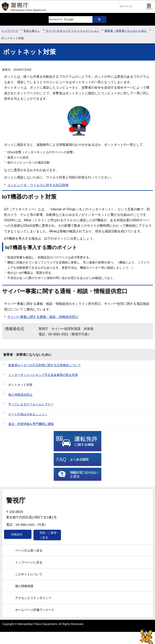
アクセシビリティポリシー (33, 598)
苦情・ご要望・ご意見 (49, 535)
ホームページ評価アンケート (35, 610)
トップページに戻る (29, 562)
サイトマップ (126, 6)
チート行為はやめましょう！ (28, 414)
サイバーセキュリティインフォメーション (72, 31)
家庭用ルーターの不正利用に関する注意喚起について (45, 365)
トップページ (10, 31)
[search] (67, 19)
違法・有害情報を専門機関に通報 (31, 424)
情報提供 (17, 534)
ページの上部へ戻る (29, 550)
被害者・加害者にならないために (126, 31)
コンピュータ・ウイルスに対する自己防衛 (38, 185)
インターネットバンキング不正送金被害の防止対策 (43, 375)
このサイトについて (29, 574)
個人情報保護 (24, 586)
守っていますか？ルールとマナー (31, 404)
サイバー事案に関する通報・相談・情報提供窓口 (43, 317)
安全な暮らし (32, 31)
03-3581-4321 (25, 525)
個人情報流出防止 (20, 395)
